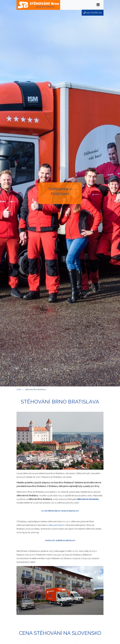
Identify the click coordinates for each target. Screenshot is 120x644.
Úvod (19, 389)
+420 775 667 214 (93, 13)
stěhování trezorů (56, 525)
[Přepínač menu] (98, 5)
